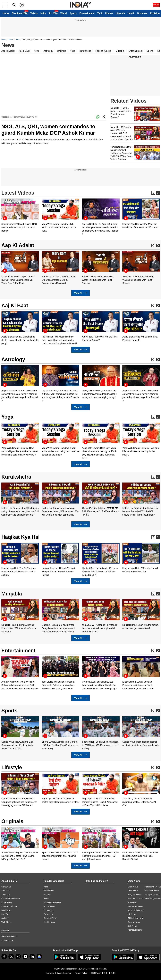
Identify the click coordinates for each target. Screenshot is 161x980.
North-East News (135, 906)
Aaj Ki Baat (15, 306)
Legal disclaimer (64, 973)
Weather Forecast (9, 936)
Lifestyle (120, 13)
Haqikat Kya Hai (21, 537)
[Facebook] (4, 956)
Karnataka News (135, 930)
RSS (113, 973)
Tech (100, 13)
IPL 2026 (53, 13)
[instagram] (18, 956)
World (64, 13)
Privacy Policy (81, 973)
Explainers (48, 914)
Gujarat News (134, 922)
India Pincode (7, 940)
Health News (49, 922)
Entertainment (87, 13)
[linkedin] (32, 956)
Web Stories (7, 922)
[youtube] (25, 956)
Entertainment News (52, 902)
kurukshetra (85, 51)
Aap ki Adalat (8, 51)
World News (49, 891)
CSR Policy (96, 973)
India (43, 13)
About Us (5, 891)
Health (131, 13)
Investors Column (9, 906)
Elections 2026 (20, 13)
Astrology (48, 51)
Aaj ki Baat (24, 51)
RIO (106, 973)
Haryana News (134, 895)
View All (80, 293)
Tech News (48, 910)
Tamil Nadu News (136, 910)
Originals (62, 51)
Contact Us (6, 887)
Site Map (50, 973)
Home (6, 13)
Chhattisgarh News (136, 918)
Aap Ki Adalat (18, 245)
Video (11, 40)
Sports (73, 13)
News (4, 40)
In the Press (7, 902)
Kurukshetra (16, 477)
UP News (132, 914)
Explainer (155, 13)
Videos (34, 13)
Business (142, 13)
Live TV (5, 914)
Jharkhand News (135, 899)
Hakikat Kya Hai (103, 51)
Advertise (5, 895)
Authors (5, 918)
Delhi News (133, 891)
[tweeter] (11, 956)
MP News (132, 902)
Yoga (73, 51)
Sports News (49, 906)
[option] (20, 215)
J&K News (132, 926)
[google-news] (39, 956)
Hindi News (6, 910)
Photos (109, 13)
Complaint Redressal (11, 899)
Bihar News (133, 887)
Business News (50, 918)
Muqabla (120, 51)
